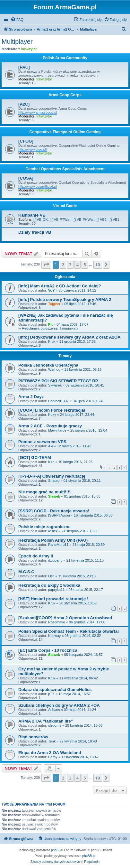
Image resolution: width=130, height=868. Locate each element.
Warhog (54, 369)
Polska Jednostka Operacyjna (48, 365)
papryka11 (56, 590)
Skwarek (55, 385)
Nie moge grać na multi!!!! (44, 492)
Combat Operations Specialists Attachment (65, 169)
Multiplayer (17, 42)
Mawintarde (57, 430)
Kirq (51, 462)
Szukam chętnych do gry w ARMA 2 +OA (59, 705)
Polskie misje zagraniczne (44, 527)
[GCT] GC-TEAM (35, 457)
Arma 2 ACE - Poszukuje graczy (50, 426)
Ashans (54, 710)
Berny (53, 757)
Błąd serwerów (33, 737)
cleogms (55, 725)
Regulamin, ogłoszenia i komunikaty (50, 328)
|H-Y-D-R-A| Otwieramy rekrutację (52, 476)
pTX (51, 694)
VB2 (101, 219)
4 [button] (78, 265)
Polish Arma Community (65, 58)
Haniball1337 (58, 401)
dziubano (55, 560)
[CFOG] (26, 141)
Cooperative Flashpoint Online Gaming (65, 132)
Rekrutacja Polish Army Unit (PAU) (53, 540)
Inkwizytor (29, 49)
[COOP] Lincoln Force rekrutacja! (52, 410)
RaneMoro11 (58, 545)
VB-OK (40, 219)
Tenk (52, 741)
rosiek (53, 531)
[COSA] (26, 178)
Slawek (54, 496)
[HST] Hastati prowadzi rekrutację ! (53, 599)
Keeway (54, 636)
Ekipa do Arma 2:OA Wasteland (50, 753)
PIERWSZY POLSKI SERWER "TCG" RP (58, 381)
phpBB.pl (89, 856)
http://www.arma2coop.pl (38, 112)
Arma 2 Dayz (31, 397)
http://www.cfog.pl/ (33, 149)
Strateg (54, 481)
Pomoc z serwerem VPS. (43, 442)
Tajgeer (54, 304)
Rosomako (57, 622)
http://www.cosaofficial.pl (38, 186)
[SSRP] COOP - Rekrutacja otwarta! (54, 511)
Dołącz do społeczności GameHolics (55, 690)
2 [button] (63, 265)
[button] (46, 265)
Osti (51, 576)
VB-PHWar (83, 219)
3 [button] (70, 265)
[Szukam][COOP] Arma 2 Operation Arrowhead (65, 618)
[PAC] (24, 67)
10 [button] (98, 265)
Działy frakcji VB (35, 232)
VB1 (114, 219)
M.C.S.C (26, 572)
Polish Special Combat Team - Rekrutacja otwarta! (69, 631)
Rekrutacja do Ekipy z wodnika (49, 585)
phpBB (56, 850)
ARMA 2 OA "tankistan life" (46, 721)
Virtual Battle (65, 206)
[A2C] (24, 104)
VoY (52, 290)
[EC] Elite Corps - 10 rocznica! (48, 650)
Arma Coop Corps (65, 95)
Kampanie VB (32, 215)
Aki (51, 446)
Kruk (52, 341)
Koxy (52, 415)
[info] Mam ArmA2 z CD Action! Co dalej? (60, 286)
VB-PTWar (60, 219)
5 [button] (85, 265)
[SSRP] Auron (59, 515)
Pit (50, 324)
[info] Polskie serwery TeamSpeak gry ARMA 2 (65, 299)
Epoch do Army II (36, 556)
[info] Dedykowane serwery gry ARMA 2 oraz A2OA (69, 337)
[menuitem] (17, 20)
